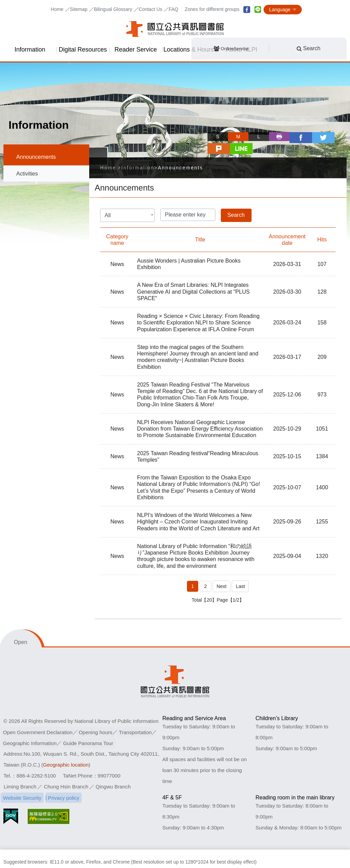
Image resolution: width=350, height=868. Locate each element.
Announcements (36, 157)
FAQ (174, 9)
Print (254, 137)
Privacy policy (65, 783)
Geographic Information (31, 729)
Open (20, 628)
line (258, 10)
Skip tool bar (185, 130)
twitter (295, 137)
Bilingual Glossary (113, 9)
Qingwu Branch (113, 772)
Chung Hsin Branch (66, 772)
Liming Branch (20, 772)
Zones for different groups (212, 9)
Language (280, 10)
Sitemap (78, 9)
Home (57, 9)
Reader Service (136, 50)
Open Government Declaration (38, 718)
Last (241, 572)
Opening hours (97, 718)
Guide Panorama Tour (90, 729)
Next (221, 572)
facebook (247, 10)
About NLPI (242, 50)
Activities (27, 174)
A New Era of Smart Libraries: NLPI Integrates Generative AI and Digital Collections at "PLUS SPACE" (193, 279)
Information (30, 50)
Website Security (23, 783)
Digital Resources (83, 50)
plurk (316, 137)
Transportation (138, 718)
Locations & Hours (189, 50)
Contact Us (151, 9)
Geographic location (66, 750)
